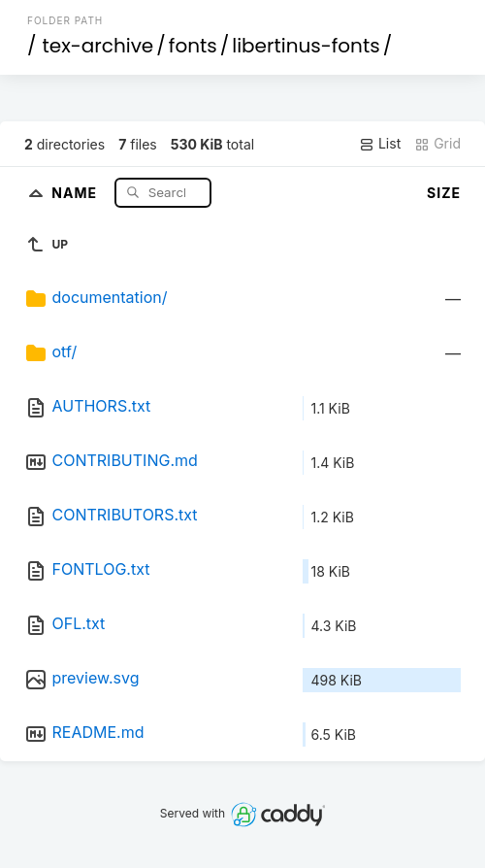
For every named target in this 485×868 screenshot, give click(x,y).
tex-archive (98, 46)
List (380, 144)
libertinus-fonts (306, 46)
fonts (193, 46)
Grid (437, 144)
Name (76, 192)
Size (444, 193)
